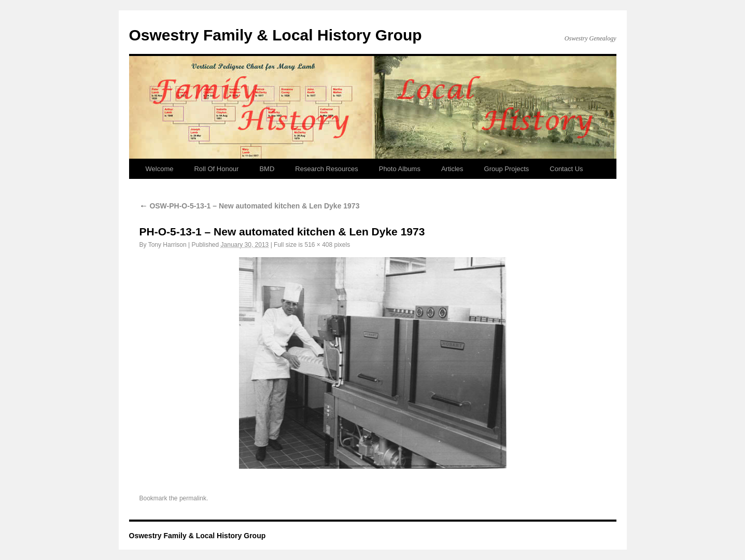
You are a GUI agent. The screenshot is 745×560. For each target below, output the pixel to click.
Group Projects (507, 169)
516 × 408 (318, 245)
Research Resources (326, 169)
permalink (193, 498)
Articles (452, 169)
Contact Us (566, 169)
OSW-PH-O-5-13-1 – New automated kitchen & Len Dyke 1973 (250, 206)
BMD (267, 169)
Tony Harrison (167, 245)
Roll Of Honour (216, 169)
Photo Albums (400, 169)
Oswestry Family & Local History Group (276, 35)
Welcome (160, 169)
